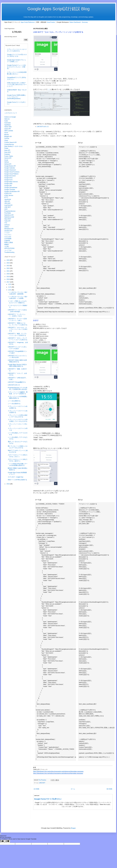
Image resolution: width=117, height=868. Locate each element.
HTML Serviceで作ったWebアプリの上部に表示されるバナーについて (17, 85)
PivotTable (8, 213)
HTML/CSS (8, 193)
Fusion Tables (9, 156)
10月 (10, 290)
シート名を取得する (14, 404)
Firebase (7, 154)
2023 (8, 266)
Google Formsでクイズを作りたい (48, 799)
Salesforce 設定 (9, 217)
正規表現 (7, 241)
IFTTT (6, 197)
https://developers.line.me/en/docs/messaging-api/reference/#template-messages (58, 771)
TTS (6, 223)
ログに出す (8, 237)
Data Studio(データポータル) (13, 146)
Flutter (6, 148)
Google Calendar (10, 168)
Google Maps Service (11, 182)
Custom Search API (10, 142)
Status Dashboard (75, 22)
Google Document (10, 176)
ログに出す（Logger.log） (16, 477)
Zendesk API (8, 231)
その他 (6, 246)
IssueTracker (51, 22)
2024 (8, 263)
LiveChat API (8, 205)
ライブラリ (8, 235)
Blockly (7, 135)
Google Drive (8, 178)
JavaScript (8, 199)
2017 (8, 282)
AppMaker (8, 125)
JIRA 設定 (7, 203)
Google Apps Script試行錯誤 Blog (58, 9)
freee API (7, 150)
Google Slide (8, 184)
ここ (49, 89)
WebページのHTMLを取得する (17, 480)
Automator (8, 123)
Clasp (6, 140)
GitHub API (8, 164)
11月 (10, 287)
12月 (10, 284)
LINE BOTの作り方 (43, 127)
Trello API (7, 221)
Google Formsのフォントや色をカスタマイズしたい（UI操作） (16, 67)
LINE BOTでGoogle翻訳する (17, 382)
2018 (8, 279)
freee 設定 (8, 152)
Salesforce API (9, 215)
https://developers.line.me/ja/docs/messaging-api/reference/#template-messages (58, 773)
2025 (8, 260)
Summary (85, 22)
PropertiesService (10, 211)
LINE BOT (42, 783)
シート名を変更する (14, 401)
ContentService (9, 144)
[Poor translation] (7, 841)
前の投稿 (109, 789)
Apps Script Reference (28, 22)
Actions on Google (10, 117)
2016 (8, 484)
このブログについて (11, 113)
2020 (8, 274)
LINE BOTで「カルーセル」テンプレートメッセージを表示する (18, 329)
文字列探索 (8, 239)
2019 (8, 277)
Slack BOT (8, 219)
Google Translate (10, 190)
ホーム (73, 789)
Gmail (6, 160)
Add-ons (7, 119)
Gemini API (8, 158)
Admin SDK (8, 127)
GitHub (7, 162)
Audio (6, 121)
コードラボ (8, 250)
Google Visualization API (12, 191)
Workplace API (9, 229)
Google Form (8, 180)
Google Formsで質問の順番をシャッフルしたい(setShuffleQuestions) (16, 97)
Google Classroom (10, 170)
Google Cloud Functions (12, 172)
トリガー (7, 233)
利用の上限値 (9, 242)
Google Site (8, 186)
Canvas (7, 138)
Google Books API (10, 166)
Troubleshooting (9, 252)
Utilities (7, 227)
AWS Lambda (9, 131)
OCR (6, 209)
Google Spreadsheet (11, 188)
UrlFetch (7, 225)
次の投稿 (36, 789)
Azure (6, 133)
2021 (8, 271)
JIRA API (7, 201)
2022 (8, 268)
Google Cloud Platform (11, 174)
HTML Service (9, 195)
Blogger (73, 828)
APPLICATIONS (9, 248)
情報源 (6, 244)
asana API (8, 129)
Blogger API (8, 137)
